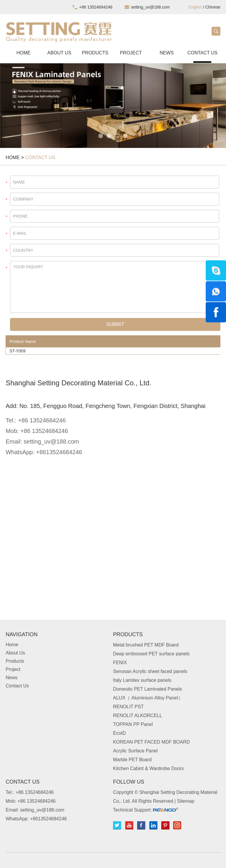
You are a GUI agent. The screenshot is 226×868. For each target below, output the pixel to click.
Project (131, 53)
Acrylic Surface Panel (135, 751)
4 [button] (125, 136)
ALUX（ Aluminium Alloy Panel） (148, 698)
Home (24, 53)
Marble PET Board (132, 760)
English (195, 7)
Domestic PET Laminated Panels (147, 689)
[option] (113, 106)
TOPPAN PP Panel (133, 724)
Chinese (213, 7)
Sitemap (186, 801)
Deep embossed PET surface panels (151, 654)
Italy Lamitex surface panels (142, 680)
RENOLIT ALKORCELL (138, 715)
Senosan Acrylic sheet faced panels (150, 671)
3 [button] (117, 136)
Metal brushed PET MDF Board (146, 645)
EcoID (119, 733)
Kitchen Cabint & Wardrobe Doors (148, 768)
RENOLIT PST (128, 707)
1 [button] (101, 136)
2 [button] (109, 136)
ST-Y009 (17, 351)
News (167, 53)
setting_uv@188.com (150, 7)
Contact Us (203, 53)
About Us (59, 53)
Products (95, 53)
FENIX (120, 663)
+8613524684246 (59, 452)
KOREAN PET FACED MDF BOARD (151, 742)
